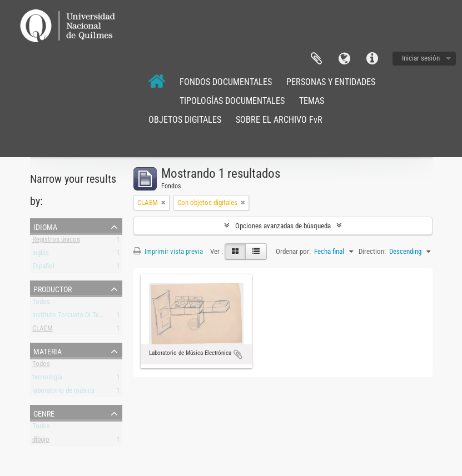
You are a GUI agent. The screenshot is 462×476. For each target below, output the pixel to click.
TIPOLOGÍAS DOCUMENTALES (232, 101)
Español (43, 268)
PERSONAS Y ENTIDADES (331, 82)
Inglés (41, 255)
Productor (53, 288)
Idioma (344, 59)
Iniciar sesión (421, 58)
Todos (41, 304)
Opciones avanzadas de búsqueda (283, 226)
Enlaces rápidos (372, 59)
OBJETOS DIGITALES (185, 120)
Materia (48, 350)
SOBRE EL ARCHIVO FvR (279, 120)
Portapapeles (316, 59)
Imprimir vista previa (168, 251)
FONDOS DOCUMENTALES (226, 82)
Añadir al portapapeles (238, 354)
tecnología (47, 379)
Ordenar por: (293, 251)
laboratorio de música (63, 392)
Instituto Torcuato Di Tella (69, 317)
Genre (44, 413)
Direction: (372, 251)
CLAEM (43, 330)
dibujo (41, 441)
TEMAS (312, 101)
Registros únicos (56, 241)
